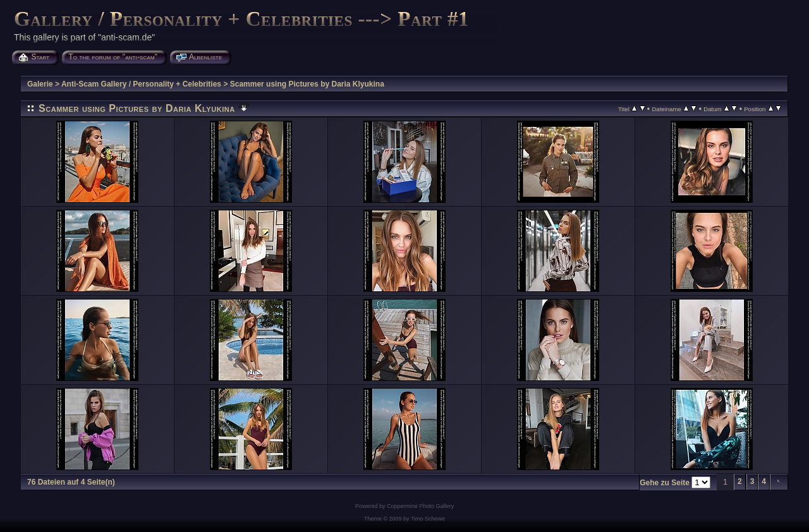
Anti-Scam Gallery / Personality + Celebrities (141, 84)
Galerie (40, 84)
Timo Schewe (428, 519)
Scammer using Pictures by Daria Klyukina (307, 84)
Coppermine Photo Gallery (420, 506)
